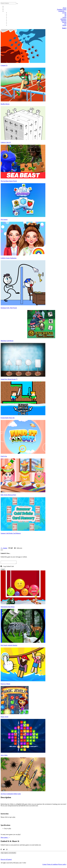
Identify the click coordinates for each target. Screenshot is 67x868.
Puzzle (64, 25)
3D (65, 16)
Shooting (64, 21)
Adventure (63, 19)
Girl (65, 24)
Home (64, 8)
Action (64, 17)
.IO (65, 14)
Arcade (64, 13)
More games (5, 838)
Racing (64, 22)
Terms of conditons (52, 865)
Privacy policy (62, 865)
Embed (4, 548)
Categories (62, 11)
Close (3, 570)
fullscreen (18, 548)
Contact (45, 865)
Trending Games (61, 9)
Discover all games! (6, 860)
